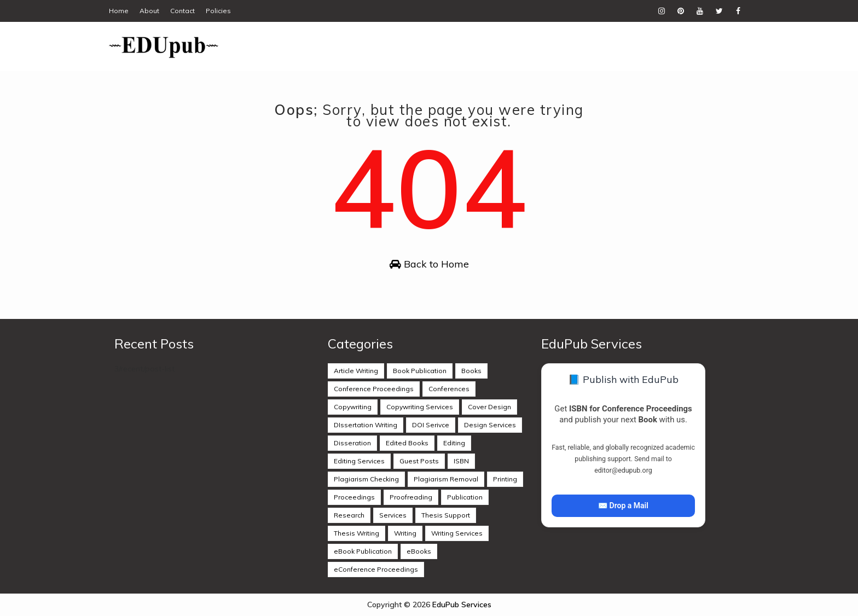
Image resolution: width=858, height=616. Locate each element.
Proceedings (354, 497)
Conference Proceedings (374, 389)
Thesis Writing (356, 533)
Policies (218, 11)
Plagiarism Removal (446, 479)
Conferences (449, 389)
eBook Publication (363, 551)
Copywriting (353, 407)
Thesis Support (446, 515)
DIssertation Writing (366, 425)
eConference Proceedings (376, 569)
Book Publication (420, 371)
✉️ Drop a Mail (623, 505)
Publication (465, 497)
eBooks (419, 551)
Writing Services (457, 533)
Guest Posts (419, 461)
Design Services (490, 425)
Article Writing (356, 371)
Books (471, 371)
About (149, 11)
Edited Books (407, 443)
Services (393, 515)
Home (119, 11)
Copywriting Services (420, 407)
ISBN (461, 461)
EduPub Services (462, 605)
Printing (505, 479)
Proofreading (411, 497)
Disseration (352, 443)
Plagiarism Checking (366, 479)
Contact (182, 11)
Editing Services (359, 461)
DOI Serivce (431, 425)
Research (349, 515)
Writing (405, 533)
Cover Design (489, 407)
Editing (454, 443)
